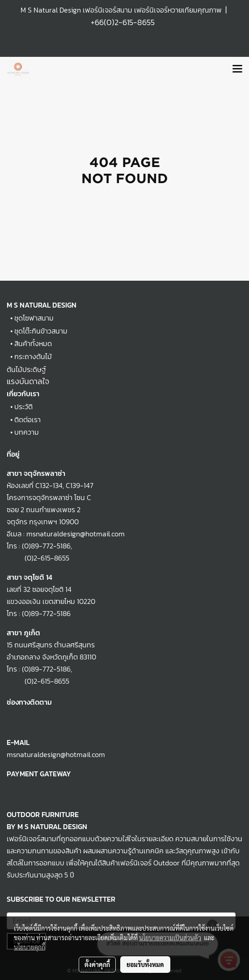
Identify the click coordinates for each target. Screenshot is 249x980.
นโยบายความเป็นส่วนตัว (170, 937)
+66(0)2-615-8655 (123, 22)
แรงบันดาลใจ (28, 381)
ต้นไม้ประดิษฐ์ (26, 369)
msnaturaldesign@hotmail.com (56, 754)
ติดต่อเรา (27, 419)
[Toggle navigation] (237, 69)
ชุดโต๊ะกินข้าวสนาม (41, 331)
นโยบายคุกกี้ (30, 947)
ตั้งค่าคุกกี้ (97, 964)
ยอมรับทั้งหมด (145, 964)
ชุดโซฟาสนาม (34, 318)
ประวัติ (23, 407)
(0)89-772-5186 (46, 546)
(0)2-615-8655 (38, 558)
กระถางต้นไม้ (33, 356)
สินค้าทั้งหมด (33, 343)
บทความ (27, 432)
